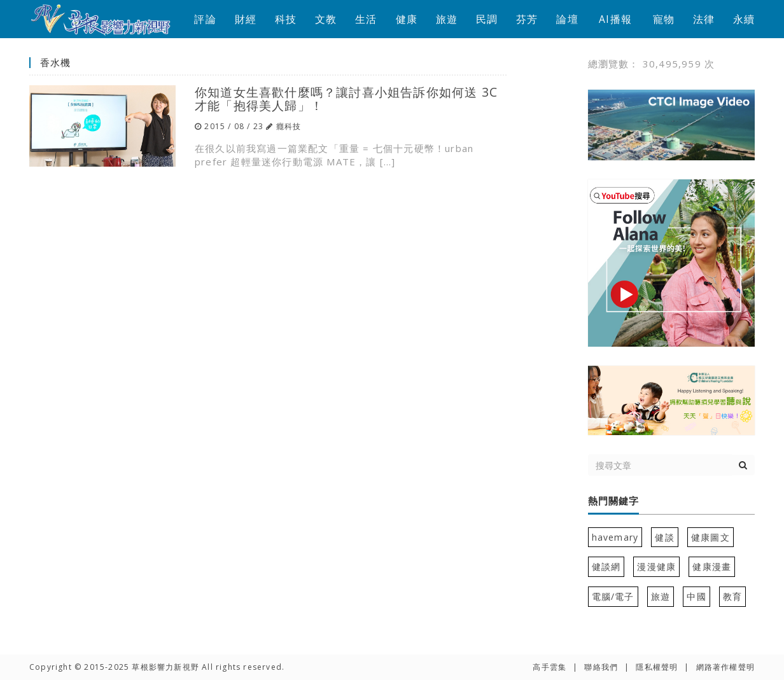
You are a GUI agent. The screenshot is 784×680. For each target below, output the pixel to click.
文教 (326, 19)
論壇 (567, 19)
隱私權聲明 (657, 667)
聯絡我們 (601, 667)
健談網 (606, 566)
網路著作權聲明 (725, 667)
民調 (487, 19)
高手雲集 (549, 667)
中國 (696, 596)
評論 (205, 19)
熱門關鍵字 (613, 501)
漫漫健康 (656, 566)
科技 (286, 19)
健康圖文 (710, 537)
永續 (744, 19)
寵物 (664, 19)
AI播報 (615, 19)
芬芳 (527, 19)
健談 (664, 537)
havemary (615, 537)
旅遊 (447, 19)
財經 (246, 19)
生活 (366, 19)
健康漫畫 (712, 566)
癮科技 (289, 126)
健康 (407, 19)
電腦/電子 (613, 596)
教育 (732, 596)
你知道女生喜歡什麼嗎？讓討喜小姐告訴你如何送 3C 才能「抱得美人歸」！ (346, 99)
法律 (704, 19)
